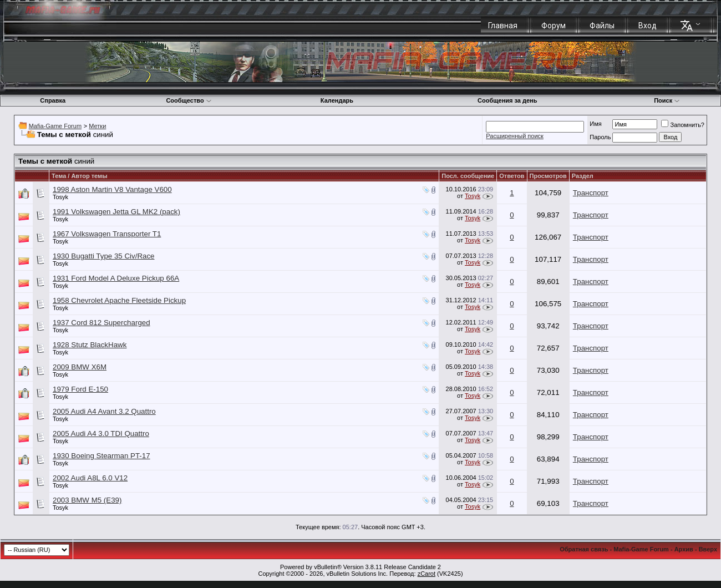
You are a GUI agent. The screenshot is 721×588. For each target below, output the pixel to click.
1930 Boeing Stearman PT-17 (101, 456)
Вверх (708, 549)
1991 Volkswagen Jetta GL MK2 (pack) (116, 212)
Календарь (337, 100)
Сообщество (189, 100)
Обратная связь (584, 549)
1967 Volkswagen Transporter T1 (107, 234)
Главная (503, 26)
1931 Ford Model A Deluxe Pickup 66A (116, 278)
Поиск (667, 100)
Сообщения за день (507, 100)
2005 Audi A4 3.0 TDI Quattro (101, 434)
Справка (53, 100)
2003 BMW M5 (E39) (87, 500)
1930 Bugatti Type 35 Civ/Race (104, 256)
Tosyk (60, 197)
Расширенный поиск (515, 136)
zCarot (426, 574)
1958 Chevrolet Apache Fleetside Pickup (119, 300)
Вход (648, 26)
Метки (97, 126)
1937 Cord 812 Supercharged (101, 323)
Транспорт (591, 193)
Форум (554, 26)
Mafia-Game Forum (55, 126)
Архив (684, 549)
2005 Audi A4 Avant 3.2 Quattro (104, 411)
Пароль (600, 137)
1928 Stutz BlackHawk (90, 345)
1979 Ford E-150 (80, 389)
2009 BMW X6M (80, 367)
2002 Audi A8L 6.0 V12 (90, 478)
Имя (595, 124)
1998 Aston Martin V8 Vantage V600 (112, 189)
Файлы (602, 26)
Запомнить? (683, 125)
